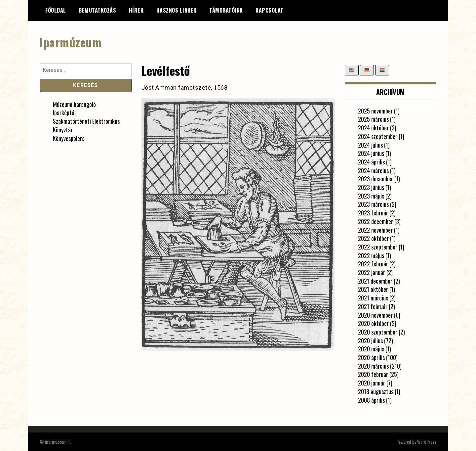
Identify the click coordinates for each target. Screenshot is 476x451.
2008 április (371, 400)
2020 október (373, 323)
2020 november (375, 315)
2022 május (371, 255)
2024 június (371, 153)
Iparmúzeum (70, 42)
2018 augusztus (376, 391)
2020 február (373, 374)
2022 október (373, 238)
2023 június (371, 187)
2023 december (376, 179)
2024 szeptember (378, 136)
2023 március (373, 204)
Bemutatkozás (97, 10)
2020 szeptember (378, 332)
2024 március (373, 170)
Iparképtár (65, 113)
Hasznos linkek (177, 10)
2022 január (372, 272)
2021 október (373, 289)
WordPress (427, 442)
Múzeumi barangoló (74, 104)
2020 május (371, 349)
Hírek (136, 10)
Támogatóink (226, 10)
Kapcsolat (270, 10)
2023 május (371, 196)
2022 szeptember (378, 247)
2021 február (373, 306)
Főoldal (56, 10)
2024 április (371, 162)
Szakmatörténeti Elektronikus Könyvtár (86, 125)
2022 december (376, 221)
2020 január (372, 383)
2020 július (370, 340)
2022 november (375, 230)
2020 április (371, 357)
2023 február (373, 213)
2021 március (373, 298)
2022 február (373, 264)
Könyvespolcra (69, 138)
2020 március (373, 366)
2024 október (373, 128)
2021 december (375, 281)
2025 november (375, 111)
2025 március (373, 119)
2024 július (370, 145)
